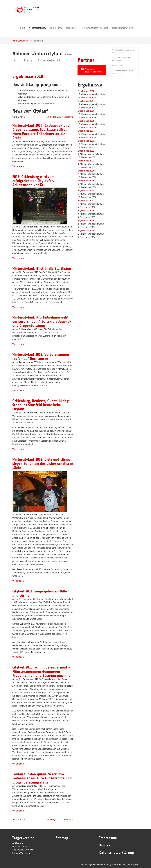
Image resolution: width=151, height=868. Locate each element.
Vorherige (52, 117)
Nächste (69, 117)
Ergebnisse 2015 (86, 121)
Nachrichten (56, 24)
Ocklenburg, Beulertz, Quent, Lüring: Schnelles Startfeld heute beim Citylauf (41, 405)
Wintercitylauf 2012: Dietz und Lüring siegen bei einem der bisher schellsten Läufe (43, 464)
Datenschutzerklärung (117, 853)
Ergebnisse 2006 (86, 211)
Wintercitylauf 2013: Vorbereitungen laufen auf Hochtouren (41, 357)
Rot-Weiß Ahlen (20, 847)
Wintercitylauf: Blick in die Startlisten (42, 269)
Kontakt (106, 845)
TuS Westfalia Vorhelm (23, 850)
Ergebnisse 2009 (86, 181)
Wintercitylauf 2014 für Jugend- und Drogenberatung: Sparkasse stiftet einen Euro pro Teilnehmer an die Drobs (41, 132)
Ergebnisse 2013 (86, 141)
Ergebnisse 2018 (28, 76)
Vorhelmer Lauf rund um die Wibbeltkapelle (124, 51)
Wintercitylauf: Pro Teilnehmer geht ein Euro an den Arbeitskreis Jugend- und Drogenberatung (42, 321)
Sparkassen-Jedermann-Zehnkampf (123, 72)
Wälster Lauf (118, 66)
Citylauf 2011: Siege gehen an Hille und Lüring (40, 593)
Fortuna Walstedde (21, 853)
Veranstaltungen (38, 24)
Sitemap (62, 838)
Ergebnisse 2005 (86, 221)
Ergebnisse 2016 (86, 111)
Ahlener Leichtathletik (123, 24)
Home (23, 24)
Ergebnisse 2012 (86, 151)
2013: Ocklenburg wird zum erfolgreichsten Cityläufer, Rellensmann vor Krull (33, 181)
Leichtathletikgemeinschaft (94, 24)
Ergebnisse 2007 (86, 201)
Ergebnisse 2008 (86, 191)
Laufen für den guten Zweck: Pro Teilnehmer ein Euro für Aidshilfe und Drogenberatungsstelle (42, 778)
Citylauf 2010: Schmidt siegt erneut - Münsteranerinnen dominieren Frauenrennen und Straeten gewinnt (41, 671)
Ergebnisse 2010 (86, 171)
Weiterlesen (18, 166)
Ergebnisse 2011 (86, 161)
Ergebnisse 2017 (86, 101)
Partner (86, 60)
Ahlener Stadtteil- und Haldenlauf (121, 59)
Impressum (108, 838)
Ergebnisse (71, 24)
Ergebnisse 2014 (86, 131)
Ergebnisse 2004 (86, 230)
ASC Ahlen (18, 843)
